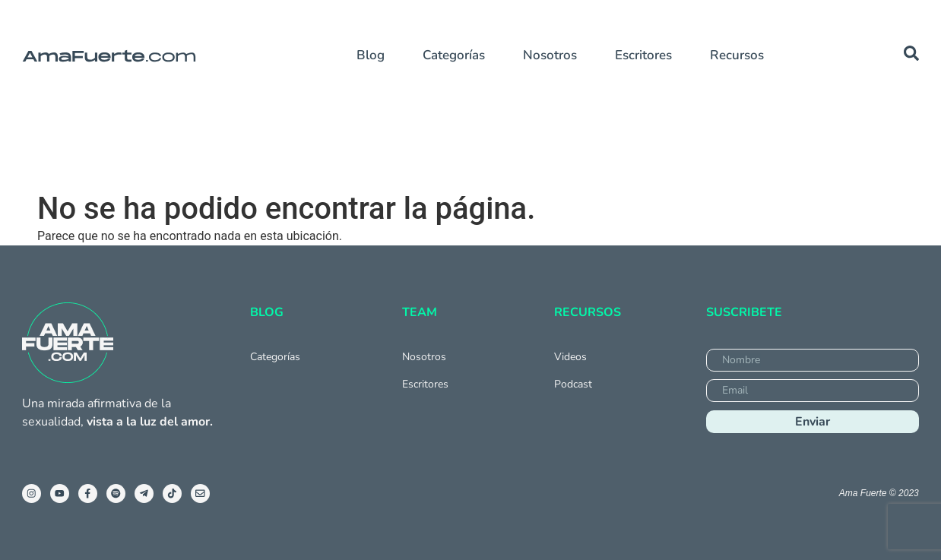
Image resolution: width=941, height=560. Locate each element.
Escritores (643, 55)
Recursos (737, 55)
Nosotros (550, 55)
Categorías (454, 55)
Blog (371, 55)
